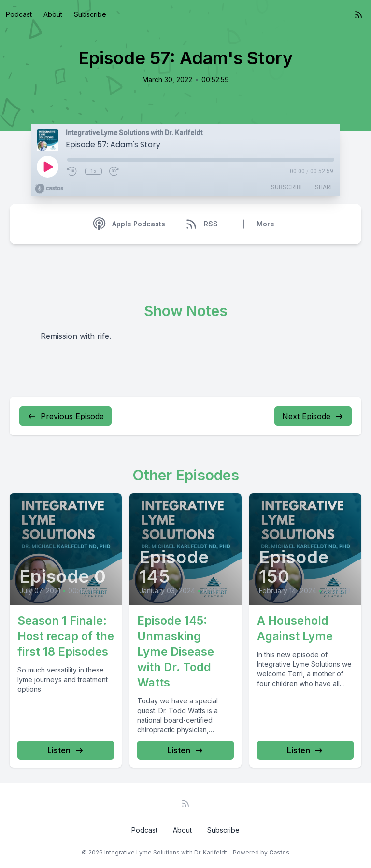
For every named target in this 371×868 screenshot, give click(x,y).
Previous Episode (65, 416)
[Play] (47, 167)
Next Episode (313, 416)
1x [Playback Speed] (93, 171)
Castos (279, 852)
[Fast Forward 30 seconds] (114, 171)
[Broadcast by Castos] (49, 189)
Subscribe (90, 14)
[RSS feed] (358, 14)
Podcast (19, 14)
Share (324, 187)
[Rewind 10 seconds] (72, 171)
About (53, 14)
